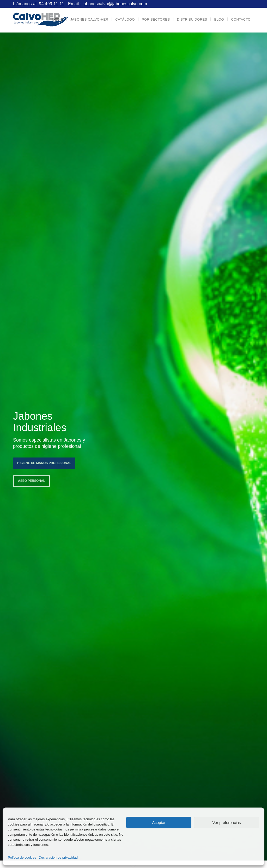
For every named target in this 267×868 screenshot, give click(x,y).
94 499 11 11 (51, 4)
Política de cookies (22, 857)
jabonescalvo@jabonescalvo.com (115, 4)
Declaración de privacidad (58, 857)
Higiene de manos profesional (44, 462)
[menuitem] (58, 20)
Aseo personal (32, 480)
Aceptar (159, 823)
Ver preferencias (226, 823)
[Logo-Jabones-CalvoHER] (40, 20)
